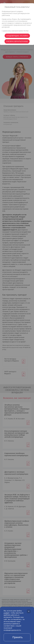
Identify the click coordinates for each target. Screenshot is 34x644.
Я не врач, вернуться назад (17, 41)
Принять (18, 637)
